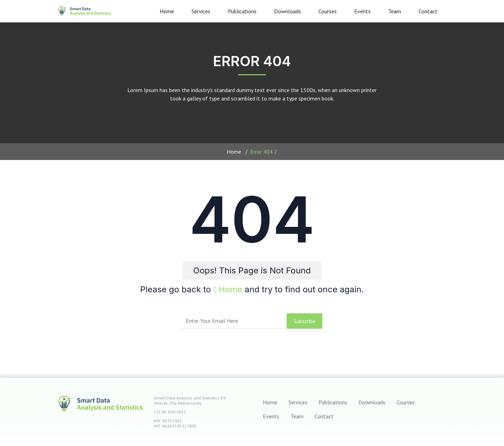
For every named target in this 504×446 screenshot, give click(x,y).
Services (201, 11)
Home (167, 11)
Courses (328, 11)
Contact (428, 11)
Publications (242, 11)
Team (395, 11)
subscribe (304, 321)
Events (362, 11)
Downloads (288, 11)
